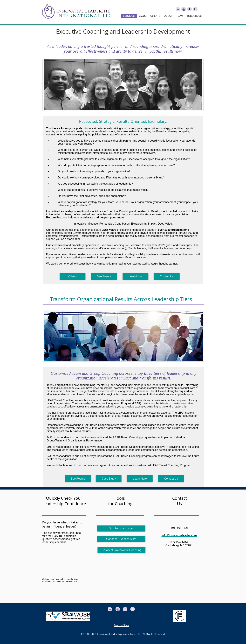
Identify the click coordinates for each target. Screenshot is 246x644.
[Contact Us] (167, 276)
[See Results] (104, 276)
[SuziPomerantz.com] (121, 528)
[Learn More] (135, 276)
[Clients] (73, 276)
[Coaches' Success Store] (121, 539)
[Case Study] (109, 479)
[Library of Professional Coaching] (121, 550)
